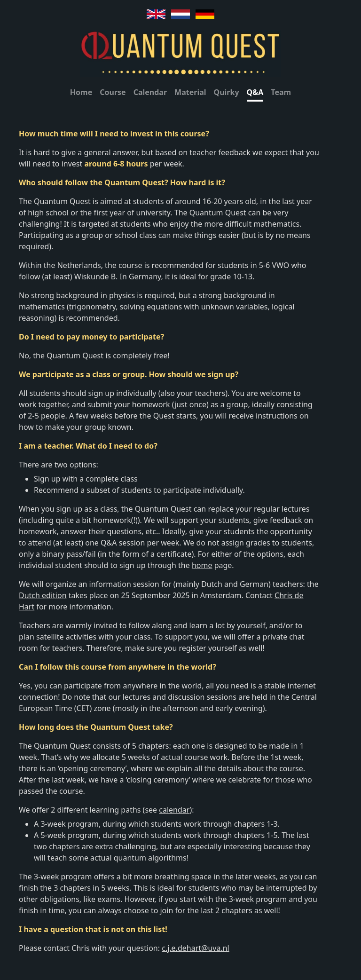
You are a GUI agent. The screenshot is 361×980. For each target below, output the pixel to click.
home (202, 565)
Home (81, 92)
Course (113, 92)
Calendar (150, 92)
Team (281, 92)
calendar (174, 810)
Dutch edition (43, 595)
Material (190, 92)
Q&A (255, 92)
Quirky (227, 92)
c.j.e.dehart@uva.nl (196, 948)
